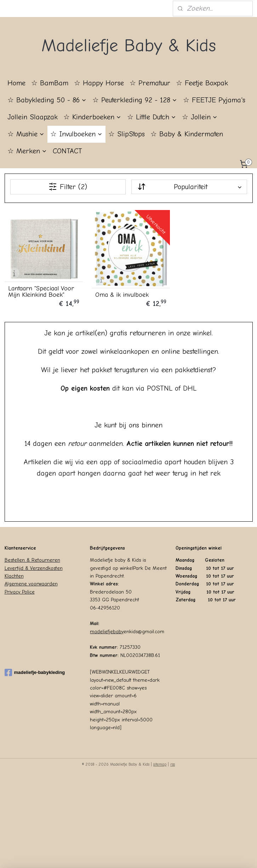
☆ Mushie (26, 134)
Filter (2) (68, 187)
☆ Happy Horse (99, 83)
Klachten (14, 575)
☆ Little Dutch (152, 117)
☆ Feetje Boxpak (202, 83)
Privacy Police (20, 591)
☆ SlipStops (127, 134)
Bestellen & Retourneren (32, 559)
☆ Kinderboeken (92, 117)
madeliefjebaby (107, 630)
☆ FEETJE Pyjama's (214, 100)
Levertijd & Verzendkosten (34, 566)
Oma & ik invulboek (120, 293)
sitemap (160, 763)
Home (16, 83)
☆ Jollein (200, 117)
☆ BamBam (50, 83)
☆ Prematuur (150, 83)
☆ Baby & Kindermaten (187, 134)
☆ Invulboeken (76, 134)
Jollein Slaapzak (33, 117)
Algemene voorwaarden (31, 582)
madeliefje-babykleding (35, 671)
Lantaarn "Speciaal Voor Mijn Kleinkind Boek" (41, 290)
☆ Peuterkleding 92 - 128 (135, 100)
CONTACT (67, 151)
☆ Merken (27, 151)
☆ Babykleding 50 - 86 (47, 100)
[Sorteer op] (189, 187)
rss (173, 763)
